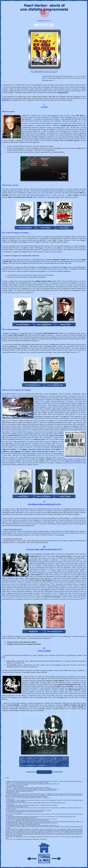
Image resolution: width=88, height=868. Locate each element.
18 (69, 416)
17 (59, 416)
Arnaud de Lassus (45, 21)
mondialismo (6, 100)
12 (6, 271)
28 (51, 583)
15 (80, 352)
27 (47, 556)
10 (78, 197)
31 (77, 676)
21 (11, 431)
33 (16, 695)
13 (61, 281)
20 (80, 420)
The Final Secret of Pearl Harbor (34, 195)
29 (82, 598)
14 (33, 292)
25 (57, 451)
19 (56, 420)
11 (3, 251)
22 (27, 441)
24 (61, 449)
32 (69, 680)
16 (46, 395)
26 (17, 457)
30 (84, 598)
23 (18, 449)
